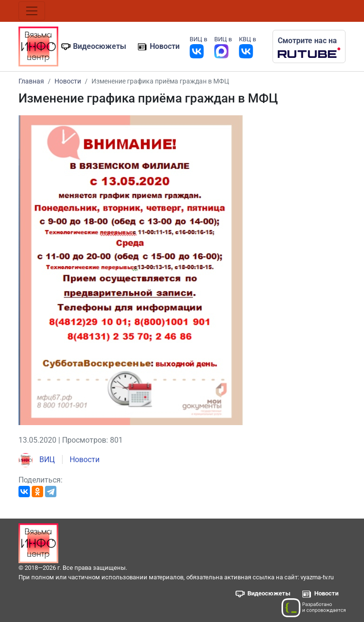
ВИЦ (37, 460)
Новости (165, 46)
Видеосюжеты (100, 46)
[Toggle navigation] (32, 11)
